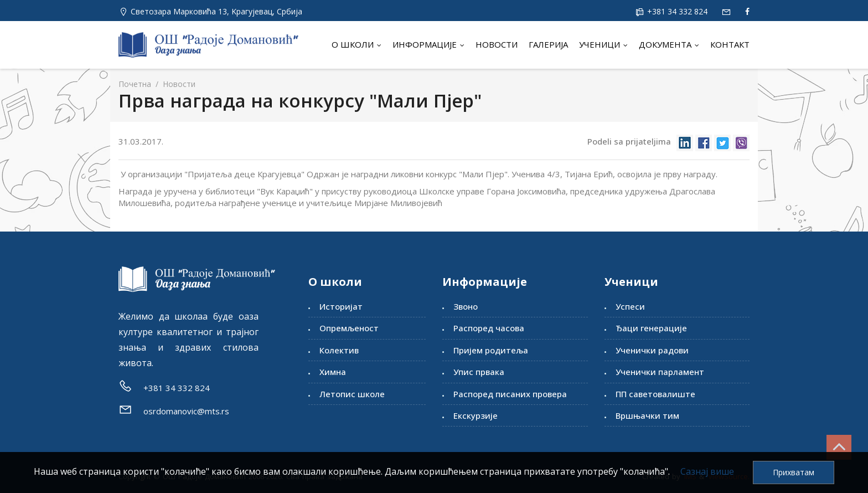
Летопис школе (352, 394)
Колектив (339, 350)
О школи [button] (356, 44)
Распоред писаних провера (510, 394)
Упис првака (479, 372)
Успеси (630, 306)
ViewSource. (729, 476)
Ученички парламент (660, 372)
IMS (690, 476)
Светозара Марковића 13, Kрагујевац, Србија (216, 11)
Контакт (730, 44)
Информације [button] (428, 44)
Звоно (466, 306)
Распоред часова (489, 328)
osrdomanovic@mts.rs (186, 411)
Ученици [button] (603, 44)
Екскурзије (476, 415)
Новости (497, 44)
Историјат (341, 306)
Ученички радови (652, 350)
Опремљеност (349, 328)
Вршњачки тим (647, 415)
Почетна (135, 84)
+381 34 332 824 (676, 11)
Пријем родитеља (491, 350)
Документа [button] (669, 44)
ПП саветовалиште (655, 394)
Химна (333, 372)
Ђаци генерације (651, 328)
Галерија (548, 44)
